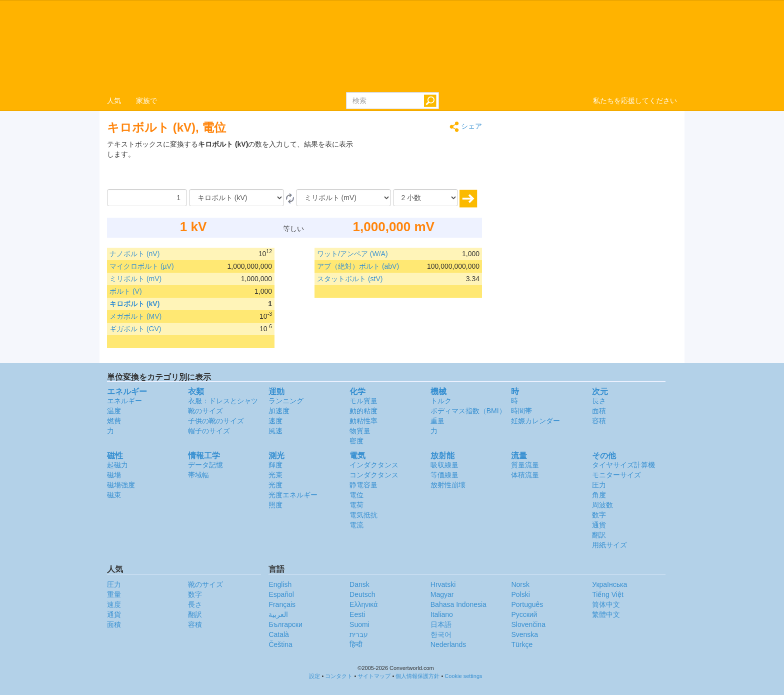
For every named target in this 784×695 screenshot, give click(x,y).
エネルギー (124, 401)
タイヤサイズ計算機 (623, 465)
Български (285, 624)
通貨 (599, 525)
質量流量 (525, 465)
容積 (599, 421)
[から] (236, 198)
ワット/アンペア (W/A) (352, 254)
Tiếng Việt (608, 594)
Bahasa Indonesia (458, 604)
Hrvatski (443, 584)
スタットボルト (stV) (350, 279)
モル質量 (363, 401)
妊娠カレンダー (535, 421)
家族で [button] (146, 101)
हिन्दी (356, 644)
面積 (599, 411)
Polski (520, 594)
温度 (114, 411)
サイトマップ (374, 676)
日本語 (441, 624)
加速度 (279, 411)
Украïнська (609, 584)
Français (282, 604)
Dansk (359, 584)
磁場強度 (121, 485)
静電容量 (363, 485)
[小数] (425, 198)
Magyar (442, 594)
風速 (275, 431)
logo (392, 46)
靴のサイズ (205, 411)
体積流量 (525, 475)
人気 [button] (114, 101)
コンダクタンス (374, 475)
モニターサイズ (616, 475)
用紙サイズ (609, 545)
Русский (524, 614)
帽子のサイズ (209, 431)
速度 (275, 421)
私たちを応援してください (635, 101)
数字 (599, 515)
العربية (278, 614)
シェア (466, 127)
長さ (599, 401)
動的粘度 (363, 411)
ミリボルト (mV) (135, 279)
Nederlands (448, 644)
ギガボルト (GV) (135, 329)
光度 (275, 485)
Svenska (524, 634)
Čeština (280, 644)
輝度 (275, 465)
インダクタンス (374, 465)
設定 (314, 676)
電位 (356, 495)
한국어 (441, 634)
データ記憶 (205, 465)
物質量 (360, 431)
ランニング (286, 401)
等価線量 (444, 475)
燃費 (114, 421)
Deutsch (362, 594)
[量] (147, 198)
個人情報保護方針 (417, 676)
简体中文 (606, 604)
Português (527, 604)
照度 (275, 505)
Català (278, 634)
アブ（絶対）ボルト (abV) (358, 266)
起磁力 (117, 465)
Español (281, 594)
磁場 (114, 475)
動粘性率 (363, 421)
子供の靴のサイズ (216, 421)
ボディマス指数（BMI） (468, 411)
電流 (356, 525)
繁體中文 (606, 614)
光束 (275, 475)
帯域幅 (198, 475)
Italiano (442, 614)
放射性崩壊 (448, 485)
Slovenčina (528, 624)
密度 (356, 441)
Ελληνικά (363, 604)
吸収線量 (444, 465)
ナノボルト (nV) (134, 254)
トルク (441, 401)
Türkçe (522, 644)
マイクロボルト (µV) (142, 266)
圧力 (599, 485)
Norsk (520, 584)
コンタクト (339, 676)
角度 (599, 495)
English (280, 584)
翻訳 (599, 535)
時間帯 (521, 411)
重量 (437, 421)
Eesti (357, 614)
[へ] (343, 198)
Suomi (359, 624)
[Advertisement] (419, 164)
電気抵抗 (363, 515)
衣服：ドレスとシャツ (223, 401)
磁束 (114, 495)
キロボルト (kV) (134, 304)
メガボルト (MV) (135, 316)
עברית (359, 634)
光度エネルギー (293, 495)
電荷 (356, 505)
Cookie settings (463, 676)
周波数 (602, 505)
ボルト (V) (126, 291)
